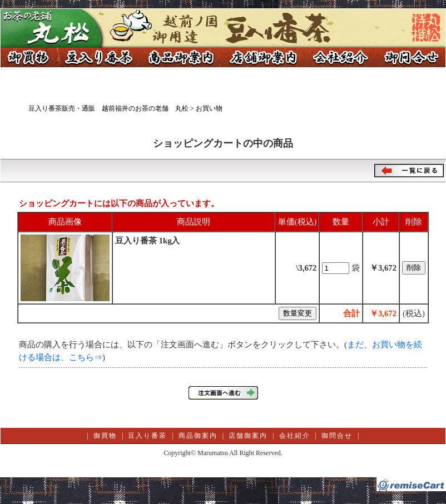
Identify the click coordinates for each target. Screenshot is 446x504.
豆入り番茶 (98, 58)
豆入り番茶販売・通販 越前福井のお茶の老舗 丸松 (108, 108)
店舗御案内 (265, 58)
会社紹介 (340, 58)
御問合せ (409, 58)
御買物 (28, 58)
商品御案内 (181, 58)
